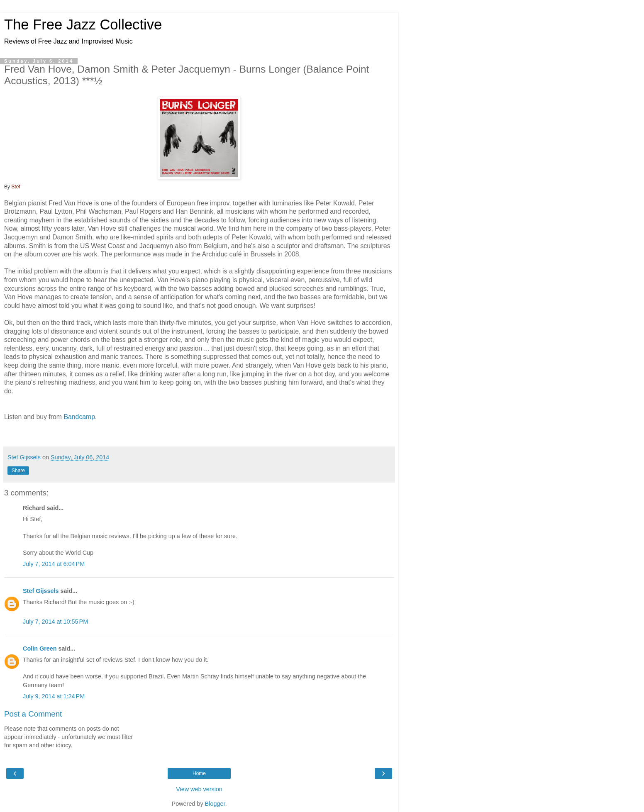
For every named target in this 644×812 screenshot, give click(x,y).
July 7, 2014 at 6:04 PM (54, 564)
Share (18, 471)
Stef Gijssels (41, 591)
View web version (199, 789)
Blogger (215, 804)
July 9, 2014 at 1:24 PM (54, 696)
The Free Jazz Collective (83, 24)
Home (199, 773)
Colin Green (40, 649)
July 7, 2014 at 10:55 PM (55, 622)
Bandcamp (79, 417)
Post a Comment (33, 714)
